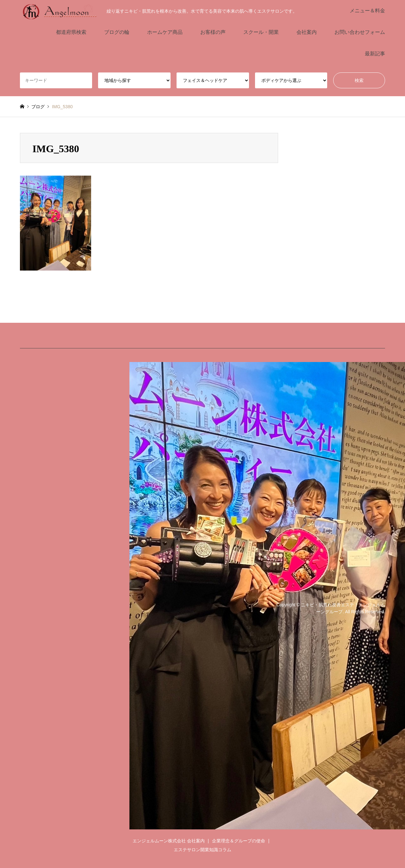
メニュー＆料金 (367, 11)
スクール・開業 (261, 32)
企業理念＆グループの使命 (239, 841)
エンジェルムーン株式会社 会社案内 (169, 841)
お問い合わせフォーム (360, 32)
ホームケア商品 (165, 32)
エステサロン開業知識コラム (202, 850)
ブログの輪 (117, 32)
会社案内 (307, 32)
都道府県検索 (71, 32)
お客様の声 (213, 32)
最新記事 (375, 54)
